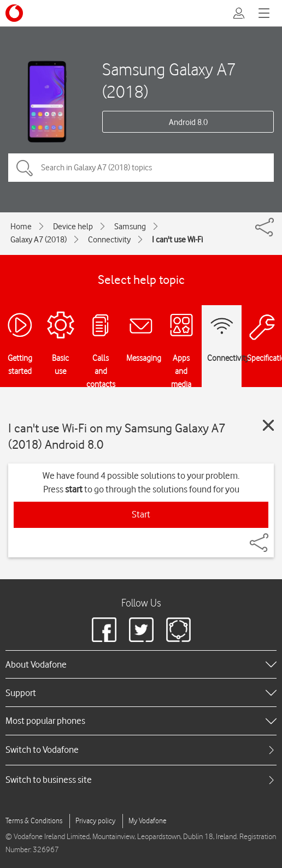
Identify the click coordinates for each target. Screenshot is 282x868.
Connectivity (109, 240)
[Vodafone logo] (14, 13)
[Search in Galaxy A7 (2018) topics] (141, 168)
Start (141, 514)
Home (21, 227)
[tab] (141, 750)
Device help (73, 227)
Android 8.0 (188, 122)
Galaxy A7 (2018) (39, 240)
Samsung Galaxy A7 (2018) (169, 80)
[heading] (141, 664)
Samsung (130, 227)
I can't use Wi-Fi (177, 240)
